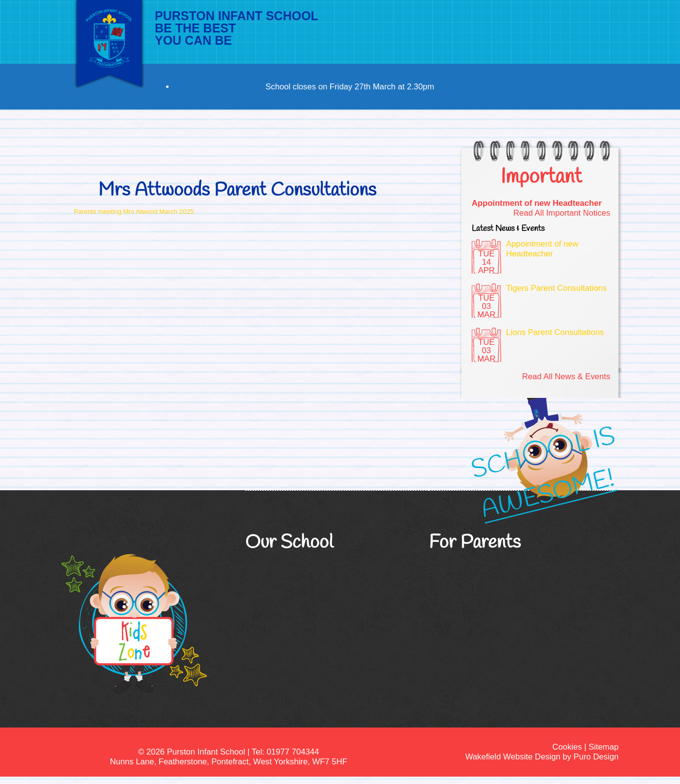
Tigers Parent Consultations (556, 288)
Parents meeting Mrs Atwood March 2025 (134, 211)
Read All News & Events (566, 377)
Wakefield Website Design (513, 757)
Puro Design (596, 757)
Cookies (567, 747)
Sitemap (604, 747)
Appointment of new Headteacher (537, 203)
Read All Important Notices (562, 213)
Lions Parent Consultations (555, 332)
